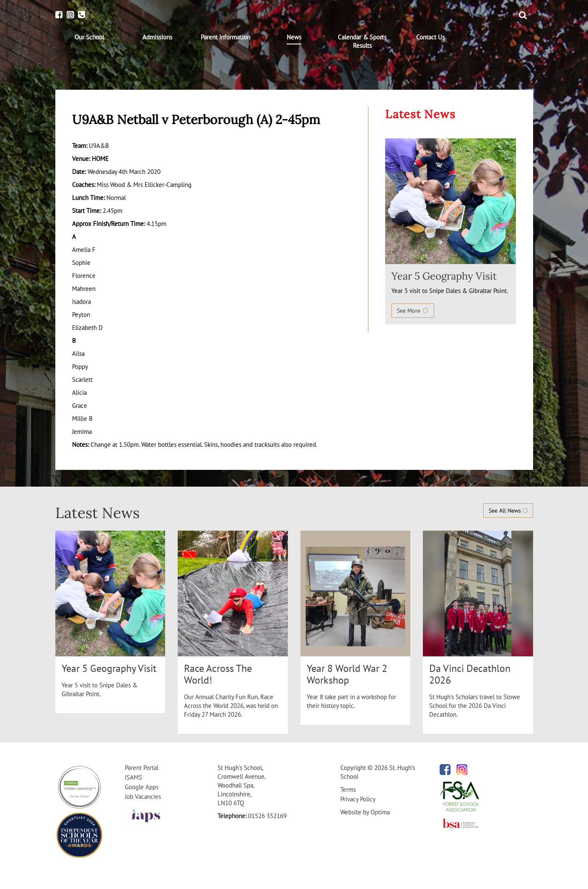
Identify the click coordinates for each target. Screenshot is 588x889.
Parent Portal (142, 768)
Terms (348, 789)
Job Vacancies (143, 797)
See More (413, 311)
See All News (508, 511)
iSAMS (133, 777)
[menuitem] (89, 37)
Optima (380, 812)
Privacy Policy (358, 799)
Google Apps (142, 787)
